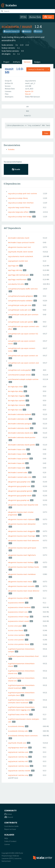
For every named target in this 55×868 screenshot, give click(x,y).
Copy (46, 133)
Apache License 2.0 (11, 31)
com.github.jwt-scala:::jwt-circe (20, 305)
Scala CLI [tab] (27, 115)
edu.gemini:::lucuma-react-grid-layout (22, 548)
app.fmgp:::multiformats (17, 279)
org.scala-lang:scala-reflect (18, 212)
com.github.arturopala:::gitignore (21, 296)
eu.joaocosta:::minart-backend (19, 607)
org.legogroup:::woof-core (18, 747)
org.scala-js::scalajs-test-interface (21, 203)
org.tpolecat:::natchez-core (18, 752)
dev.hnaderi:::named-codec (18, 472)
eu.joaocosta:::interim (16, 603)
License (7, 844)
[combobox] (38, 69)
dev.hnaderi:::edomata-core (18, 419)
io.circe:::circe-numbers (17, 635)
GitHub (38, 31)
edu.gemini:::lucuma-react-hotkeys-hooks (24, 567)
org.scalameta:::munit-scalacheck (21, 256)
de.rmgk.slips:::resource (17, 405)
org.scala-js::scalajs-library (18, 198)
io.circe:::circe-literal (16, 630)
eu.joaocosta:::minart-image (19, 617)
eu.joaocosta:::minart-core (18, 612)
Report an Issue (10, 829)
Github (8, 814)
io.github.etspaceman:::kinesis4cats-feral (23, 656)
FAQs (6, 838)
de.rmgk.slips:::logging (16, 396)
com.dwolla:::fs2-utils (16, 284)
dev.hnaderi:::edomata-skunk (19, 428)
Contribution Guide (11, 826)
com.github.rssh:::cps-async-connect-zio (23, 356)
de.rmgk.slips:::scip (15, 410)
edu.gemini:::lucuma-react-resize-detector (24, 591)
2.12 (27, 45)
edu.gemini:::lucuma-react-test (20, 247)
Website (27, 31)
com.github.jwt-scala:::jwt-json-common (23, 314)
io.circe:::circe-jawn (15, 626)
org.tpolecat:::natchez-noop (19, 766)
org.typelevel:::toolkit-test (18, 261)
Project (6, 62)
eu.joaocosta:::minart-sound (18, 621)
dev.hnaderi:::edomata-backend (20, 414)
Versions (27, 62)
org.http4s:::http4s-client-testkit (21, 252)
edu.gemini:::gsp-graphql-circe (19, 482)
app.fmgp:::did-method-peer (19, 275)
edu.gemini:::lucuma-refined (18, 598)
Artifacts (17, 62)
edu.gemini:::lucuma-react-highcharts (22, 555)
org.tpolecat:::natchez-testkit (19, 771)
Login (48, 17)
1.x (18, 48)
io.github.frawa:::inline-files (18, 714)
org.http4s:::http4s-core (17, 743)
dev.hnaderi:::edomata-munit (19, 238)
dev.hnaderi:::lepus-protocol (18, 458)
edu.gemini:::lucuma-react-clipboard (21, 519)
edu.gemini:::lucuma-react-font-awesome (23, 540)
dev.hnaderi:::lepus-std (16, 463)
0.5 (22, 51)
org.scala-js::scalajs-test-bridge (20, 217)
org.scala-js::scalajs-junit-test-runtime (22, 193)
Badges (37, 62)
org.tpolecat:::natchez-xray (18, 775)
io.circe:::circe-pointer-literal (19, 644)
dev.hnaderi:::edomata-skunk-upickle (22, 445)
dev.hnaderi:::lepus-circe (17, 449)
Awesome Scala (35, 17)
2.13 (22, 45)
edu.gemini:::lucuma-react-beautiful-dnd (23, 505)
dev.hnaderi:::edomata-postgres (20, 424)
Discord (9, 817)
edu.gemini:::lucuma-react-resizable (21, 586)
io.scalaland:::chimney (16, 726)
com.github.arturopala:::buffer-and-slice (23, 289)
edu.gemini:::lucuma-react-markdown (22, 574)
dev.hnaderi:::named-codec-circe (20, 477)
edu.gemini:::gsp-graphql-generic (20, 491)
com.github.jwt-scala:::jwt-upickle (21, 322)
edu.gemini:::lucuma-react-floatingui (22, 536)
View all (28, 94)
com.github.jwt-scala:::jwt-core (20, 310)
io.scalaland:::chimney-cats (18, 731)
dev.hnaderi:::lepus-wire (17, 468)
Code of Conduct (10, 841)
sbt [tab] (27, 106)
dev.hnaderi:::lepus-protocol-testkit (21, 242)
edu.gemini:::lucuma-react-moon (20, 581)
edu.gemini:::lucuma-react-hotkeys (21, 562)
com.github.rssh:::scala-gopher (20, 370)
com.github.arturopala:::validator (20, 301)
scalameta (10, 26)
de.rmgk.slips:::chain (16, 387)
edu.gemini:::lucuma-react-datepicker (22, 524)
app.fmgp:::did (13, 266)
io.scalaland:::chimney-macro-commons (23, 736)
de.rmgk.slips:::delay (15, 391)
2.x (14, 54)
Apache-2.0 (29, 91)
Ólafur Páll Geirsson (32, 97)
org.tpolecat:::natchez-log (18, 757)
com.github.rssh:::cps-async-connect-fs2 (23, 334)
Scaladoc (11, 149)
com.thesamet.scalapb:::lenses (19, 375)
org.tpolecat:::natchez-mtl (18, 761)
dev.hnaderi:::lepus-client (17, 454)
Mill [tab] (28, 111)
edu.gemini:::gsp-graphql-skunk (20, 496)
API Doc (23, 17)
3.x (17, 45)
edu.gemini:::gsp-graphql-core (19, 486)
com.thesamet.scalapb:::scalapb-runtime (23, 379)
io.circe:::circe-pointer (16, 640)
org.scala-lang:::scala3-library (19, 207)
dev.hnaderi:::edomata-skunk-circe (21, 433)
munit (27, 26)
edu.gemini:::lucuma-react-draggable (22, 531)
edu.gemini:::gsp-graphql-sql (19, 500)
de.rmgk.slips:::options (16, 400)
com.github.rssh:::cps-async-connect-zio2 (23, 363)
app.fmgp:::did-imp (15, 270)
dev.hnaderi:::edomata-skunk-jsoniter (22, 437)
